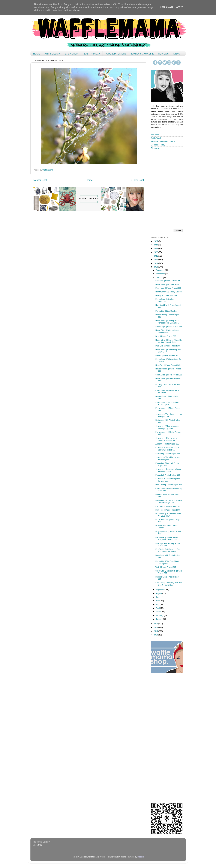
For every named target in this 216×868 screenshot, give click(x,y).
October (159, 278)
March (159, 612)
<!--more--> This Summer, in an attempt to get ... (169, 415)
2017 (156, 624)
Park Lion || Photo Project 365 (168, 346)
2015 (156, 631)
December (160, 270)
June (158, 601)
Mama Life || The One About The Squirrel (167, 562)
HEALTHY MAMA (91, 54)
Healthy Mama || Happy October (169, 292)
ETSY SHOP (72, 54)
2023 (156, 249)
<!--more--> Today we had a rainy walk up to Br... (167, 449)
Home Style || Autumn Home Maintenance (167, 331)
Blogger (141, 857)
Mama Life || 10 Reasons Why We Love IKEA (168, 515)
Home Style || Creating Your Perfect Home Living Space (168, 322)
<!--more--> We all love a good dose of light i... (168, 458)
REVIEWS (163, 54)
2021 (156, 256)
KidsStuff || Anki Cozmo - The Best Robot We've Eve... (168, 550)
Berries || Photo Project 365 (167, 355)
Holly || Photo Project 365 (166, 295)
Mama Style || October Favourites (165, 300)
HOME (37, 54)
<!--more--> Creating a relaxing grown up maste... (168, 470)
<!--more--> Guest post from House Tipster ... (167, 403)
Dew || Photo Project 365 (166, 336)
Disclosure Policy (158, 145)
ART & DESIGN (52, 54)
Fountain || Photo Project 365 (168, 475)
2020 (156, 260)
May (158, 604)
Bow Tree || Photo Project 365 (168, 510)
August (159, 593)
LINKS (177, 54)
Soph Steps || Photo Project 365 (169, 327)
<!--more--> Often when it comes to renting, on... (166, 439)
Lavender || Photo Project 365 (168, 281)
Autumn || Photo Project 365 (167, 444)
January (159, 619)
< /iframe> (166, 189)
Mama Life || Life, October (166, 311)
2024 (156, 245)
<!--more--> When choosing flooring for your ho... (167, 427)
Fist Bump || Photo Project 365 (168, 506)
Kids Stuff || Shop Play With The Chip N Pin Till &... (169, 584)
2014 (156, 635)
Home (89, 180)
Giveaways (155, 148)
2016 (156, 628)
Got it (179, 7)
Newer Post (40, 180)
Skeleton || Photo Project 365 (168, 454)
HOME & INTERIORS (116, 54)
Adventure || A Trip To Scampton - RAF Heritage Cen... (169, 501)
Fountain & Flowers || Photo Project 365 (167, 464)
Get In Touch (156, 138)
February (160, 615)
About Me (155, 135)
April (158, 608)
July (158, 597)
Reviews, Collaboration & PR (163, 141)
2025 (156, 241)
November (160, 274)
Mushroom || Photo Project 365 (168, 288)
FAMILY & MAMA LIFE (142, 54)
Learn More (167, 7)
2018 (156, 267)
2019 (156, 263)
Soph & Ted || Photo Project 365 (169, 375)
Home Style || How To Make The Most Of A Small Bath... (169, 341)
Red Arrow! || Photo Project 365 (169, 485)
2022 (156, 252)
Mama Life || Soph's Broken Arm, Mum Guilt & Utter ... (167, 539)
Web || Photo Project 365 (166, 567)
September (161, 590)
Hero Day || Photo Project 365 (168, 365)
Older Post (138, 180)
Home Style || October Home (167, 284)
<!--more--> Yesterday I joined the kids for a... (168, 480)
